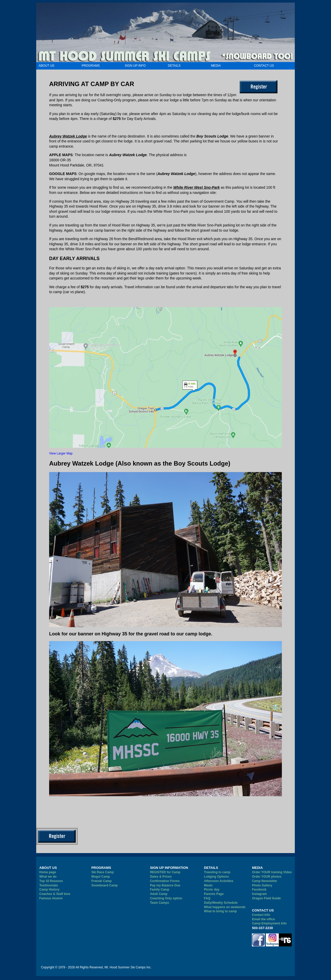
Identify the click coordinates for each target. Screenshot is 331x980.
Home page (48, 872)
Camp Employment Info (269, 923)
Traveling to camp (217, 872)
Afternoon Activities (219, 881)
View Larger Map (61, 453)
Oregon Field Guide (266, 898)
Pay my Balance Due (165, 885)
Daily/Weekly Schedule (221, 903)
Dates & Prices (161, 877)
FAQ (207, 898)
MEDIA (216, 66)
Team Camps (160, 903)
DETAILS (174, 66)
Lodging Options (216, 877)
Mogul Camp (101, 877)
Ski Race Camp (103, 872)
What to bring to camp (220, 911)
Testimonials (49, 885)
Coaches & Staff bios (55, 894)
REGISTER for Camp (165, 872)
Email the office (263, 919)
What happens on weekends (225, 907)
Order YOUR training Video (272, 872)
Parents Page (214, 894)
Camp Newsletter (264, 881)
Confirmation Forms (165, 881)
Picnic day (212, 890)
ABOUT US (46, 66)
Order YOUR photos (267, 877)
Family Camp (160, 890)
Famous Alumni (51, 898)
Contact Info (261, 915)
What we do (48, 877)
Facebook (259, 890)
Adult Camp (159, 894)
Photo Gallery (262, 885)
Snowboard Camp (104, 885)
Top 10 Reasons (51, 881)
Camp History (49, 890)
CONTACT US (264, 66)
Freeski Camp (101, 881)
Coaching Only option (166, 898)
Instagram (259, 894)
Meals (208, 885)
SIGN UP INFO (135, 66)
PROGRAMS (91, 66)
